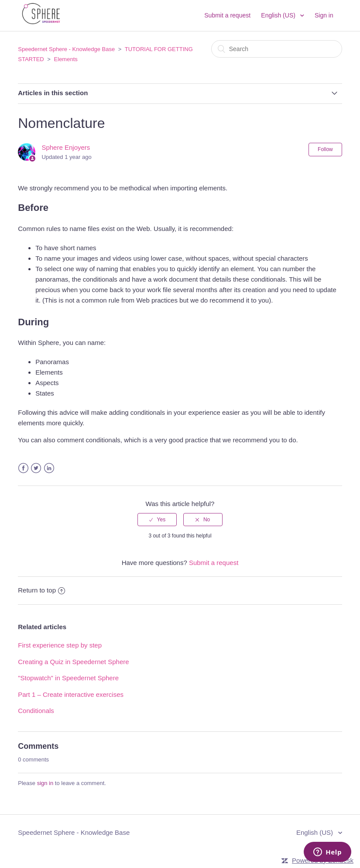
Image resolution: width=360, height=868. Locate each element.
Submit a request (227, 15)
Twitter (36, 468)
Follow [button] (325, 149)
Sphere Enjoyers (66, 147)
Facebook (23, 468)
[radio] (157, 520)
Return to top (41, 590)
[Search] (277, 49)
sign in (45, 783)
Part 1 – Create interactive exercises (71, 694)
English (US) (279, 15)
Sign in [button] (324, 15)
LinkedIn (49, 468)
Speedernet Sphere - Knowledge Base (66, 49)
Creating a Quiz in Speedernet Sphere (73, 662)
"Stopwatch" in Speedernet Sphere (68, 678)
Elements (66, 59)
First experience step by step (60, 645)
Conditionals (36, 711)
